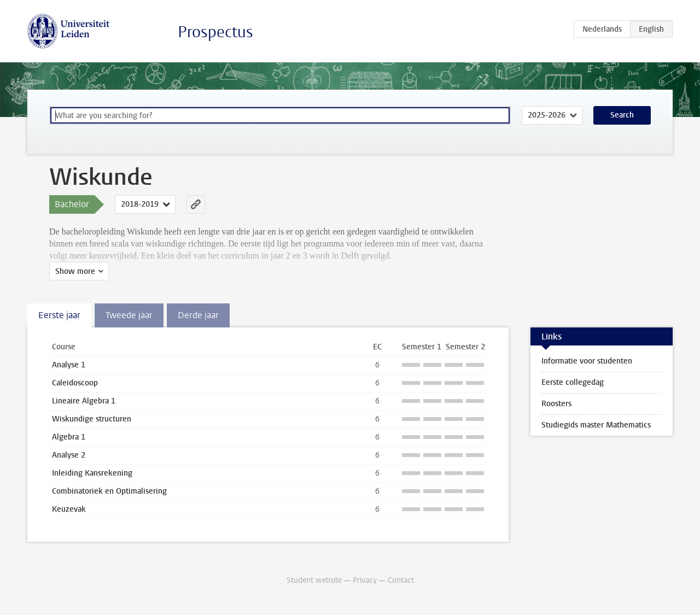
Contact (401, 580)
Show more (75, 271)
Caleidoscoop (75, 383)
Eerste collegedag (573, 382)
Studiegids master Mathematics (596, 425)
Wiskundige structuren (92, 419)
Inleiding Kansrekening (92, 473)
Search (622, 115)
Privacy (365, 580)
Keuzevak (69, 509)
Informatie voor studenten (587, 361)
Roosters (556, 404)
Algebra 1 (69, 437)
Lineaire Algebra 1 (84, 401)
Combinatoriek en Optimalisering (109, 491)
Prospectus (215, 32)
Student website (314, 580)
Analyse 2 (69, 455)
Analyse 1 (69, 365)
